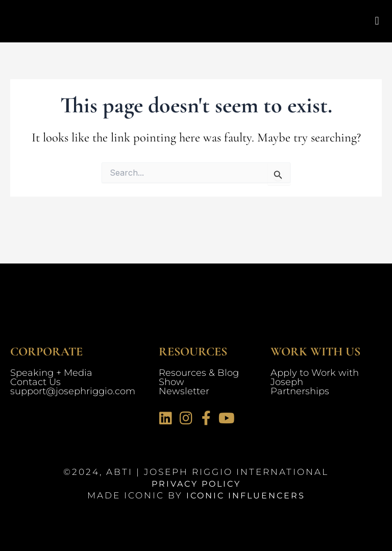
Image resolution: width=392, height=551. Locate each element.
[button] (377, 21)
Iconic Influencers (246, 495)
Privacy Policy (196, 484)
